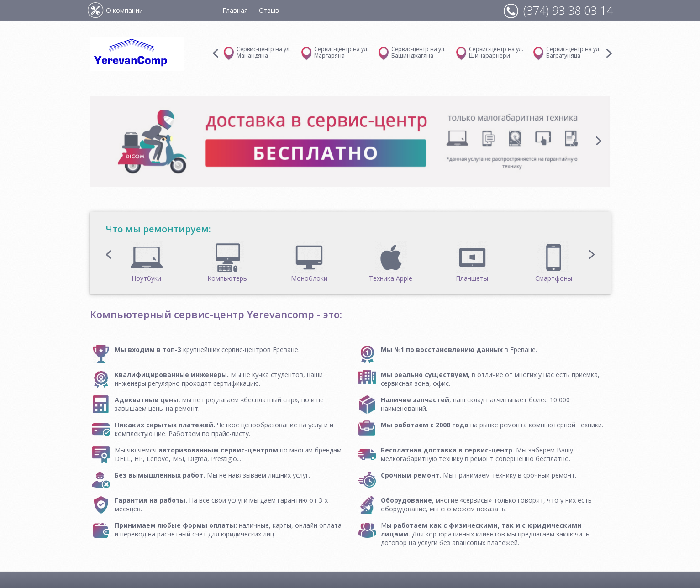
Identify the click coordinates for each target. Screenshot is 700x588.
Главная (235, 10)
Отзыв (269, 10)
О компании (124, 10)
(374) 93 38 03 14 (568, 10)
